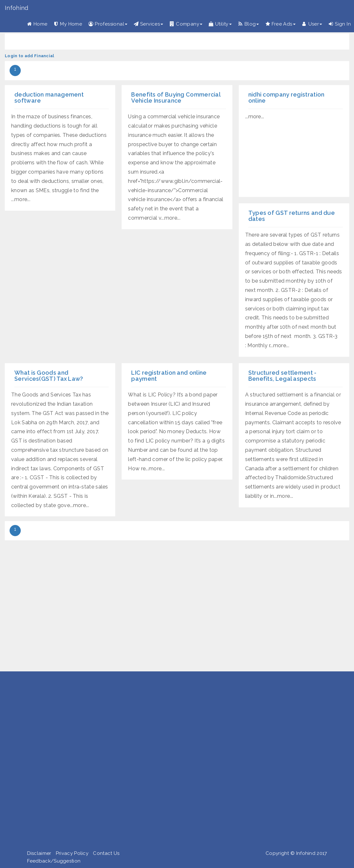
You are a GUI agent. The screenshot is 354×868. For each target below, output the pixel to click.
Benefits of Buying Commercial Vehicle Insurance (176, 98)
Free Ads (280, 24)
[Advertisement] (175, 762)
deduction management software (49, 98)
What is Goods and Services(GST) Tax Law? (49, 376)
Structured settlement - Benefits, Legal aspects (282, 376)
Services (148, 24)
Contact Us (106, 853)
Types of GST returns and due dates (292, 216)
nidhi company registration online (286, 98)
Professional (108, 24)
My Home (68, 24)
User (312, 24)
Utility (220, 24)
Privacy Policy (72, 853)
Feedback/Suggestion (54, 861)
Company (186, 24)
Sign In (340, 24)
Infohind (16, 8)
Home (37, 24)
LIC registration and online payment (169, 376)
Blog (249, 24)
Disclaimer (39, 853)
